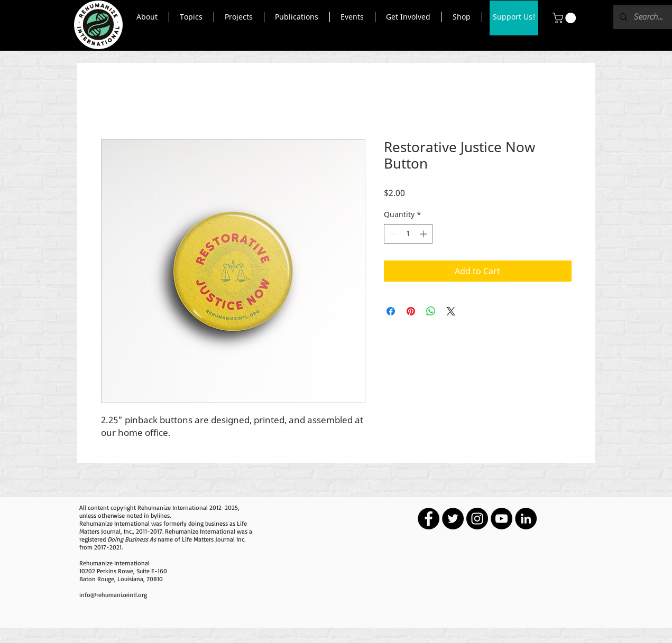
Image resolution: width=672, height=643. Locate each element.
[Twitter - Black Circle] (453, 519)
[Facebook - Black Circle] (429, 519)
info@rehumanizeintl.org (113, 595)
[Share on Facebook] (391, 311)
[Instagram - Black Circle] (477, 519)
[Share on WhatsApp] (431, 311)
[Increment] (424, 234)
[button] (147, 17)
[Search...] (648, 17)
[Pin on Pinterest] (411, 311)
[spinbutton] (408, 234)
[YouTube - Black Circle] (501, 519)
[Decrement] (392, 234)
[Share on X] (451, 311)
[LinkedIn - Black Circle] (526, 519)
